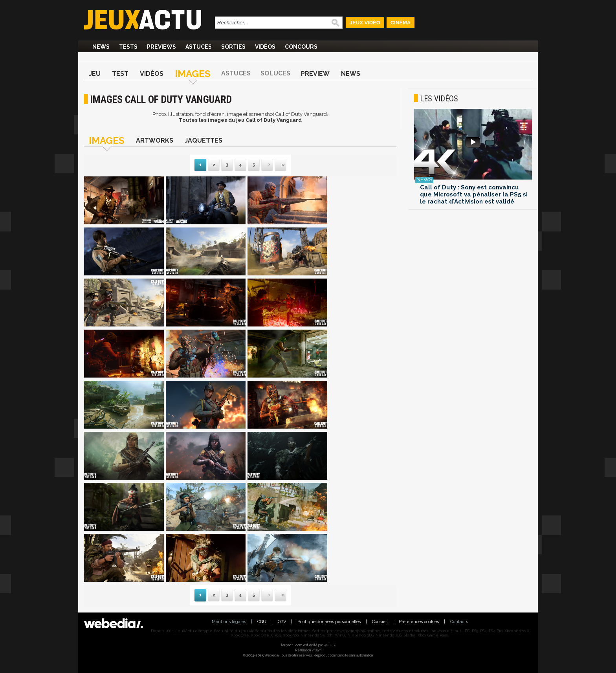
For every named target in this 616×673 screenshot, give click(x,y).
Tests (128, 47)
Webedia (330, 645)
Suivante (262, 165)
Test (120, 74)
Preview (315, 74)
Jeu (95, 74)
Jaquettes (203, 140)
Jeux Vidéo (365, 23)
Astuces (199, 47)
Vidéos (265, 47)
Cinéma (401, 23)
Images (193, 74)
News (101, 47)
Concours (301, 47)
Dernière (275, 165)
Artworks (155, 140)
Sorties (233, 47)
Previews (161, 47)
